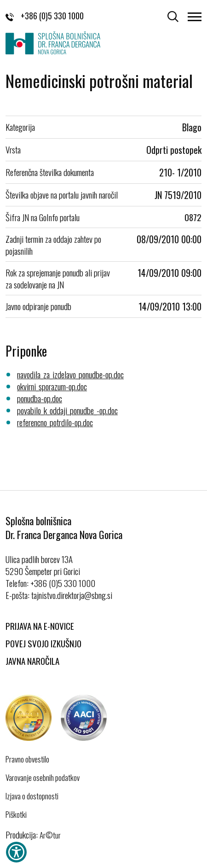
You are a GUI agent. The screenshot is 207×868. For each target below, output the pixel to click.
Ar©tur (50, 835)
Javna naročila (32, 661)
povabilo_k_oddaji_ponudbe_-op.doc (67, 410)
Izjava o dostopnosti (32, 796)
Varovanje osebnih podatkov (43, 778)
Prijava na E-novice (40, 626)
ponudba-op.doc (40, 398)
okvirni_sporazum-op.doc (52, 386)
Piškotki (16, 815)
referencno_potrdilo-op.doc (55, 422)
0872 (193, 217)
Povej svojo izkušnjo (43, 643)
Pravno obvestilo (27, 759)
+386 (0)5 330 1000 (45, 16)
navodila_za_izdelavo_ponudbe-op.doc (70, 374)
